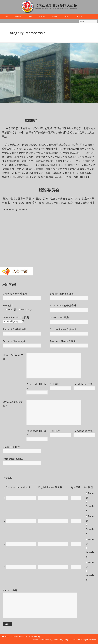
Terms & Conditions (19, 636)
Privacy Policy (34, 636)
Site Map (5, 636)
